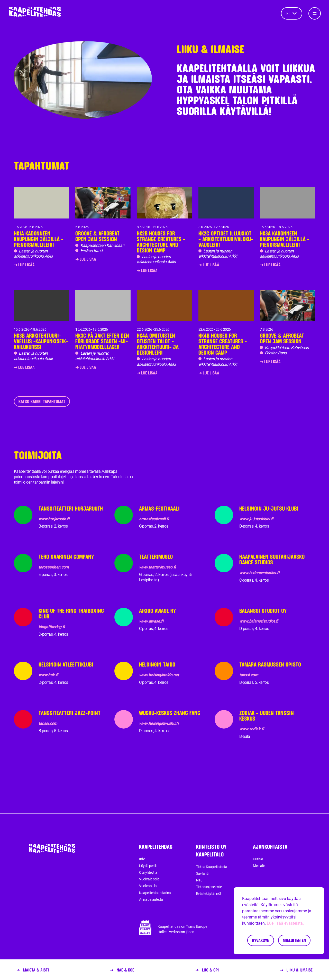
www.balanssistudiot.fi (259, 621)
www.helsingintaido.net (159, 675)
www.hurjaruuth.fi (54, 519)
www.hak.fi (48, 675)
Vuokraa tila (148, 886)
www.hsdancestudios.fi (259, 573)
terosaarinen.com (54, 567)
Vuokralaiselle (149, 879)
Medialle (259, 866)
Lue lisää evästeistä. (285, 923)
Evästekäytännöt (209, 894)
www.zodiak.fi (252, 729)
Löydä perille (148, 866)
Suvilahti (202, 873)
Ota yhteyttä (148, 872)
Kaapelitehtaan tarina (155, 893)
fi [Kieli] (292, 13)
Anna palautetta (151, 899)
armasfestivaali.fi (154, 519)
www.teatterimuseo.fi (157, 567)
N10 (199, 880)
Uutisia (258, 859)
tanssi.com (249, 675)
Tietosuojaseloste (209, 887)
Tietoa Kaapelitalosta (212, 867)
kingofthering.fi (52, 627)
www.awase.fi (151, 621)
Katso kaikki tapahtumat (42, 401)
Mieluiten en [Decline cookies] (294, 940)
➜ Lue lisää (24, 265)
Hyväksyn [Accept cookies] (261, 940)
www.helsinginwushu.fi (159, 723)
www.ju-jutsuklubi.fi (256, 519)
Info (142, 859)
